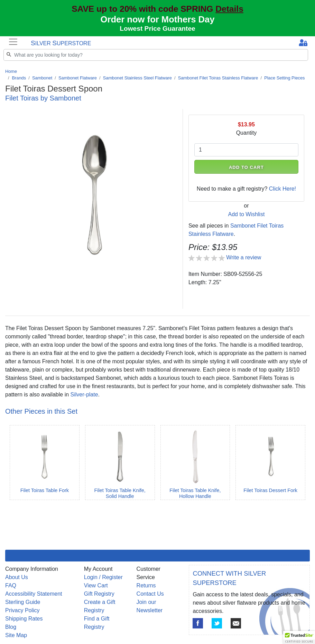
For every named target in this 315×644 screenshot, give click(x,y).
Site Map (16, 635)
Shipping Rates (24, 619)
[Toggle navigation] (13, 42)
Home (11, 71)
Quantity (247, 133)
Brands (19, 78)
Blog (11, 627)
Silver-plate (84, 395)
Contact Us (150, 594)
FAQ (11, 585)
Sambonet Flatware (78, 78)
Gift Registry (99, 594)
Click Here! (282, 189)
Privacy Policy (22, 610)
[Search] (156, 55)
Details (229, 9)
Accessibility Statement (34, 594)
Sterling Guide (23, 602)
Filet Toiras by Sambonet (43, 98)
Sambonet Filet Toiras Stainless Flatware (218, 78)
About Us (17, 577)
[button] (299, 637)
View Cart (96, 585)
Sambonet (42, 78)
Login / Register (103, 577)
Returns (146, 585)
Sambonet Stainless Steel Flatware (137, 78)
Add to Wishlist (247, 214)
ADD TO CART (246, 167)
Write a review (244, 257)
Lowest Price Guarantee (157, 28)
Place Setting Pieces (284, 78)
